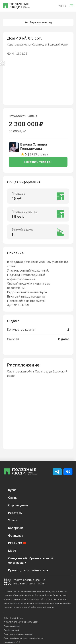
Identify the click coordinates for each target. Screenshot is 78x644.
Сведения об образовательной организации (31, 560)
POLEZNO (17, 543)
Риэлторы (15, 513)
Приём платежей (12, 630)
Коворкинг (16, 528)
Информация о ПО (12, 642)
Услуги (13, 520)
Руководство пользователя (28, 570)
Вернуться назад (38, 22)
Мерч (12, 551)
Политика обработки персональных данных (23, 638)
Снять (13, 498)
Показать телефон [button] (38, 162)
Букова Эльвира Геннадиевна (34, 146)
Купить (13, 490)
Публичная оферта (12, 626)
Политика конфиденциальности (18, 634)
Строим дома (18, 505)
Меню (66, 6)
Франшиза (16, 535)
